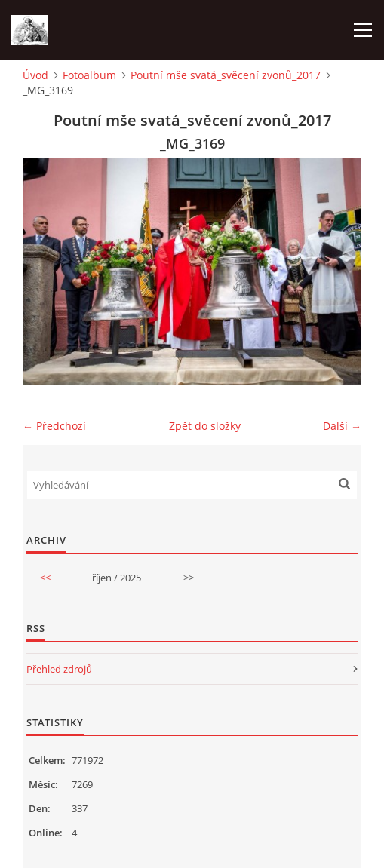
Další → (342, 426)
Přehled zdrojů (59, 669)
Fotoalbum (89, 75)
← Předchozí (54, 426)
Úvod (35, 75)
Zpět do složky (205, 426)
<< (45, 578)
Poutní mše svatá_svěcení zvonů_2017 (226, 75)
